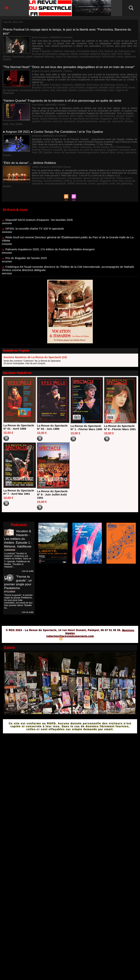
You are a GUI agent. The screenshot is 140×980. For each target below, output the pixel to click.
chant (71, 138)
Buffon (63, 138)
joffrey (54, 169)
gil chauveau (111, 49)
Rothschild (97, 54)
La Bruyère (120, 83)
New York (95, 51)
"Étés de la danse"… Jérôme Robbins (30, 151)
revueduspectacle (81, 54)
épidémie (74, 83)
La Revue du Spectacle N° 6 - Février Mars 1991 (120, 414)
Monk (57, 51)
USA (84, 88)
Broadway (53, 138)
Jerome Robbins (40, 169)
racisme (125, 113)
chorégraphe (70, 166)
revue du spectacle (61, 54)
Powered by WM (86, 627)
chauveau (65, 49)
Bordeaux (48, 111)
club (93, 49)
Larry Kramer (53, 85)
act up (35, 83)
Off (123, 141)
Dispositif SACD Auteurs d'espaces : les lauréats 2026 (40, 207)
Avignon (42, 138)
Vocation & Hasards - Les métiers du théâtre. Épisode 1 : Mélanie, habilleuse (18, 527)
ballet (48, 166)
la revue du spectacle (60, 113)
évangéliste (85, 111)
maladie (76, 85)
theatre (127, 54)
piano (131, 51)
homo (110, 83)
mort (84, 85)
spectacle (117, 54)
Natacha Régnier (80, 51)
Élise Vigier (72, 111)
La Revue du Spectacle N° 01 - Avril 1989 (19, 412)
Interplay (126, 166)
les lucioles (78, 113)
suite (92, 171)
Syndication (69, 627)
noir (109, 113)
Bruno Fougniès (40, 49)
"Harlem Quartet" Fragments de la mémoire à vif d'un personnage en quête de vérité (64, 95)
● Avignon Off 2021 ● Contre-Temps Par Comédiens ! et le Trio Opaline (55, 123)
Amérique (37, 111)
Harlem (118, 111)
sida (32, 88)
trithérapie (76, 88)
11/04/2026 (10, 538)
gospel (110, 111)
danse (88, 166)
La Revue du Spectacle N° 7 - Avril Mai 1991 (19, 480)
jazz (121, 49)
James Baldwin (40, 113)
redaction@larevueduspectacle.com (70, 624)
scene (107, 54)
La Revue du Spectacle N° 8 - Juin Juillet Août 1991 (53, 483)
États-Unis (86, 83)
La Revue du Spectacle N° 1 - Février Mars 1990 (86, 414)
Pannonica (121, 51)
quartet (116, 113)
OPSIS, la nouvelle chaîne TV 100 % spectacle (36, 216)
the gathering (102, 171)
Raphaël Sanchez (41, 54)
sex (75, 116)
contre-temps (93, 138)
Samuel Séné (79, 144)
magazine (48, 51)
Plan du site (52, 627)
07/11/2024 (10, 580)
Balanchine (38, 166)
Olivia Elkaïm (108, 51)
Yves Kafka (110, 116)
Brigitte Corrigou (48, 83)
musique (66, 51)
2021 (34, 138)
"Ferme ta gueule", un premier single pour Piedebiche (18, 570)
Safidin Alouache (60, 171)
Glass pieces (114, 166)
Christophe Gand (80, 49)
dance (81, 166)
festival (100, 49)
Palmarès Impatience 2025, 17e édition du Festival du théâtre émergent (52, 236)
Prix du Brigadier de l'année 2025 (27, 245)
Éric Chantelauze (110, 138)
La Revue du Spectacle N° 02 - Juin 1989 (53, 412)
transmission (62, 88)
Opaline (130, 141)
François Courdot (41, 141)
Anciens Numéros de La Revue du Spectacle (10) (35, 342)
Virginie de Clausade (99, 88)
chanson (54, 49)
